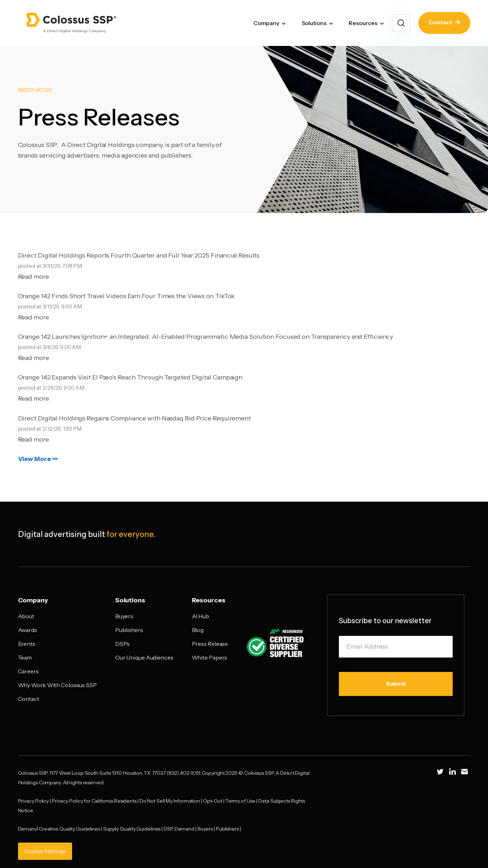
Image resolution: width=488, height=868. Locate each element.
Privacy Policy (34, 801)
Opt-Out (213, 801)
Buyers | (207, 829)
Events (27, 644)
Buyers (124, 616)
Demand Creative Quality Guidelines (59, 829)
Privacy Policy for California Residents (94, 801)
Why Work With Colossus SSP (57, 685)
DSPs (123, 644)
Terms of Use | (242, 801)
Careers (28, 671)
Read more (34, 277)
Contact (444, 23)
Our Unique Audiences (144, 657)
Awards (28, 630)
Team (25, 657)
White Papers (210, 657)
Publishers (129, 630)
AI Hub (201, 616)
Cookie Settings (45, 851)
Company (266, 23)
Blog (198, 630)
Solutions (314, 23)
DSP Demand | (181, 829)
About (26, 616)
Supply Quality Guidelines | (133, 829)
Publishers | (229, 829)
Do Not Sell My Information (170, 801)
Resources (363, 23)
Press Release (210, 644)
